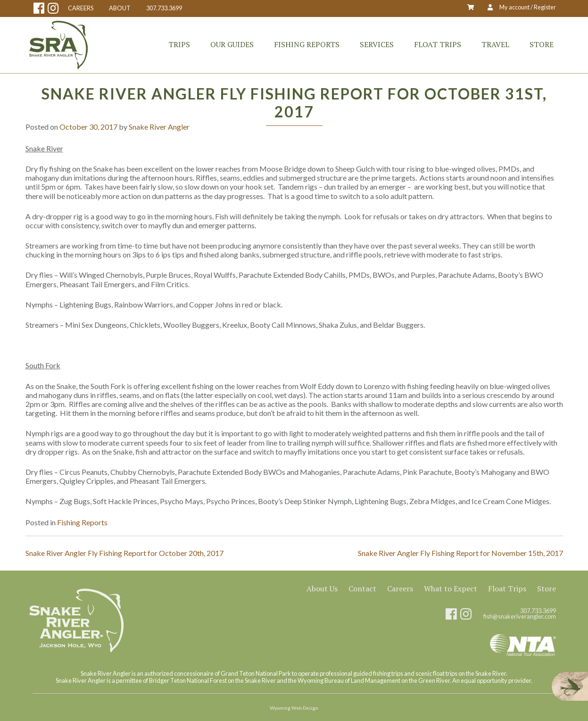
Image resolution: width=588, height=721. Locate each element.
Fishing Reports (307, 44)
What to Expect (451, 588)
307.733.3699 (164, 8)
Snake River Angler (159, 127)
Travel (495, 44)
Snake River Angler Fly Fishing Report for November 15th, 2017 (460, 553)
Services (377, 44)
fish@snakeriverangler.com (520, 617)
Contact (362, 588)
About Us (322, 588)
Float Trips (438, 44)
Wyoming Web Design (294, 708)
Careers (400, 588)
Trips (179, 44)
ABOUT (120, 8)
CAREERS (81, 8)
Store (542, 44)
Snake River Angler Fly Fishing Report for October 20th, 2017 (124, 553)
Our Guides (232, 44)
